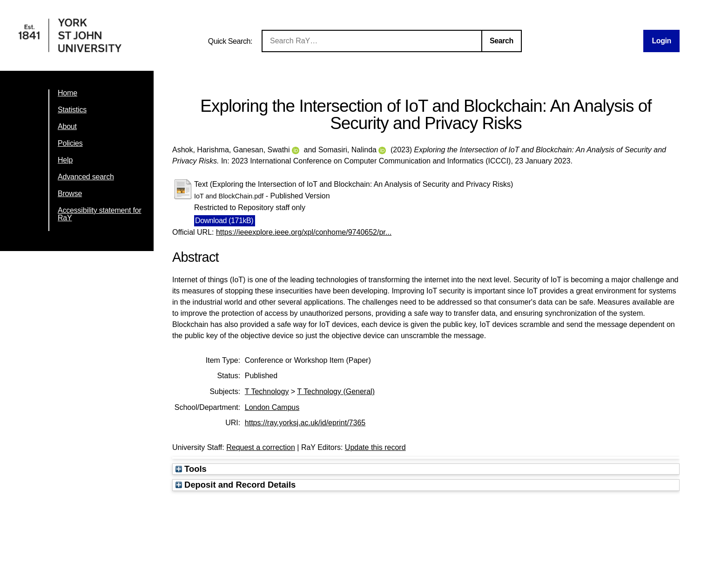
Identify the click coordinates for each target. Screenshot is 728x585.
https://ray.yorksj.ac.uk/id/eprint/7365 (305, 423)
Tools (191, 469)
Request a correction (261, 447)
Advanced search (86, 177)
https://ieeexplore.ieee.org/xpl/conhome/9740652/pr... (304, 232)
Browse (70, 194)
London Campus (272, 407)
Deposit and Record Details (236, 485)
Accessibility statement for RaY (100, 214)
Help (65, 160)
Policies (70, 143)
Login (661, 41)
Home (67, 93)
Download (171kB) (224, 221)
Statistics (72, 110)
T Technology (267, 391)
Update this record (375, 447)
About (67, 126)
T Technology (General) (336, 391)
